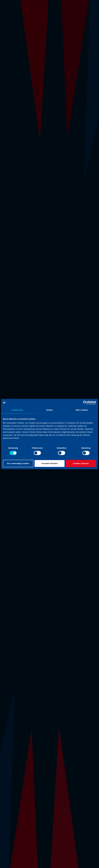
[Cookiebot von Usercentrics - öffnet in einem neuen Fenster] (85, 403)
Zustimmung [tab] (17, 410)
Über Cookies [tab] (82, 410)
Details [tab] (49, 410)
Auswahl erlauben (49, 463)
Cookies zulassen (81, 463)
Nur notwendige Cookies (18, 463)
